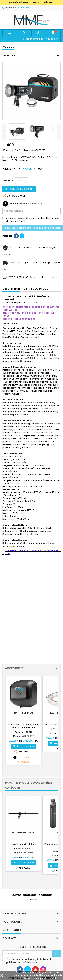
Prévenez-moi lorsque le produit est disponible (33, 228)
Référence (8, 150)
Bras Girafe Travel (24, 832)
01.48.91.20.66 (24, 8)
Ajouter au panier (19, 189)
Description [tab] (11, 289)
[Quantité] (20, 181)
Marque (29, 150)
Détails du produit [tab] (37, 289)
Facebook (32, 899)
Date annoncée (25, 758)
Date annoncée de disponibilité (26, 204)
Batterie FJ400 (24, 713)
